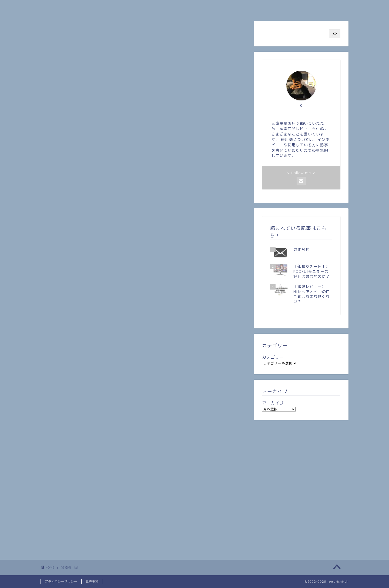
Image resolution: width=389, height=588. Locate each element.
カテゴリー (273, 357)
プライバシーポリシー (61, 582)
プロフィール (118, 7)
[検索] (335, 34)
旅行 (220, 7)
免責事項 (92, 582)
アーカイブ (273, 403)
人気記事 (169, 7)
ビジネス (271, 7)
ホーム (66, 7)
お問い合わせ (323, 7)
